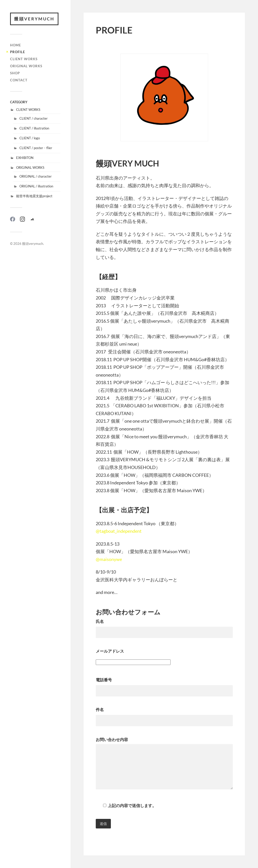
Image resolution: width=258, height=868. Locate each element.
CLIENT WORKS (24, 59)
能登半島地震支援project (34, 196)
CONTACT (19, 80)
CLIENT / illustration (34, 128)
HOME (15, 45)
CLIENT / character (34, 118)
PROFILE (18, 52)
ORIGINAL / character (36, 176)
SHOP (15, 73)
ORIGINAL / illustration (36, 186)
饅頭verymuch (34, 19)
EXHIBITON (25, 158)
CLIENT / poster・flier (36, 148)
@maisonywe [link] (109, 559)
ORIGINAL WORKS (26, 66)
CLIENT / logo (30, 138)
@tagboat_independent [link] (119, 531)
